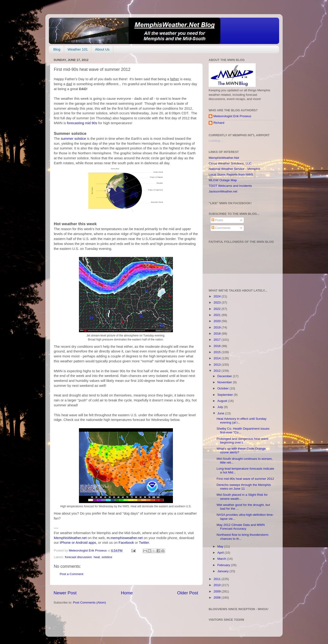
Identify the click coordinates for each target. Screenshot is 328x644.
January (223, 571)
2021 (218, 315)
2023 (218, 302)
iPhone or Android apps (78, 543)
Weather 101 (78, 49)
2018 (218, 334)
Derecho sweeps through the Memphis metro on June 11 (244, 487)
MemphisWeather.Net (224, 158)
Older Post (188, 593)
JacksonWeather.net (223, 191)
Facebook (126, 543)
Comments (221, 228)
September (226, 395)
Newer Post (65, 593)
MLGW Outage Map (223, 180)
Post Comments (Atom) (90, 602)
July (221, 407)
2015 (218, 352)
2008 (218, 598)
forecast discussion (78, 557)
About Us (102, 49)
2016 (218, 346)
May (221, 546)
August (223, 401)
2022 (218, 309)
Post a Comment (72, 574)
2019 (218, 327)
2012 (218, 371)
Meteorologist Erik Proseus (232, 116)
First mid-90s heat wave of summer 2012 (245, 479)
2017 (218, 340)
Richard (219, 123)
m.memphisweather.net (125, 538)
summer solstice (73, 139)
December (225, 376)
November (225, 382)
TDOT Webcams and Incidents (230, 186)
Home (127, 593)
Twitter (144, 543)
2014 (218, 358)
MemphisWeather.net (70, 538)
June (221, 413)
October (223, 388)
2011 (218, 579)
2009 (218, 591)
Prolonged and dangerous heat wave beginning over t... (243, 441)
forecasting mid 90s (82, 123)
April (221, 553)
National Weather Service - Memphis (234, 169)
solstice (107, 557)
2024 (218, 296)
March (222, 559)
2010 (218, 585)
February (224, 565)
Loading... (216, 141)
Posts (217, 220)
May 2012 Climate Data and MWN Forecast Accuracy (241, 527)
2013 (218, 365)
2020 (218, 321)
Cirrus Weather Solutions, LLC (230, 163)
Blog (57, 49)
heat (97, 557)
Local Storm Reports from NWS (231, 174)
